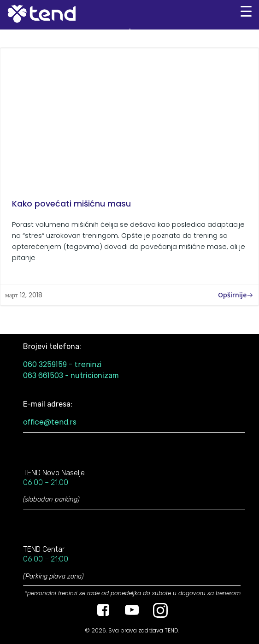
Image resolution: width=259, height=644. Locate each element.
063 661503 (43, 375)
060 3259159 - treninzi (62, 364)
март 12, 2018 (24, 295)
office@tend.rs (50, 422)
